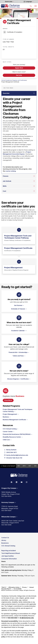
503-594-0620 (6, 511)
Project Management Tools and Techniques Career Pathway (18, 410)
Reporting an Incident (9, 551)
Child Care (7, 440)
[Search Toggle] (31, 6)
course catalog (11, 171)
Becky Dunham (10, 450)
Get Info (19, 75)
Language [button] (28, 2)
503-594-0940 (6, 525)
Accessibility (18, 589)
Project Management (11, 414)
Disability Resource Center (13, 437)
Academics (9, 80)
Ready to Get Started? (8, 466)
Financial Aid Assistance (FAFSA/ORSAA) (18, 434)
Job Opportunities (8, 556)
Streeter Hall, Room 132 (13, 458)
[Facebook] (11, 482)
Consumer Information (9, 559)
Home (3, 80)
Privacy (24, 587)
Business (7, 417)
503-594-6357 (13, 618)
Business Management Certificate (15, 420)
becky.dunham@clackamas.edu (16, 455)
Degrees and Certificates (19, 80)
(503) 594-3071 (10, 453)
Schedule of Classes (19, 309)
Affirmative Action (14, 587)
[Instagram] (27, 482)
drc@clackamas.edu (27, 618)
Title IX (4, 587)
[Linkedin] (16, 482)
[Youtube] (22, 482)
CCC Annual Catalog (11, 429)
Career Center (9, 432)
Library (4, 540)
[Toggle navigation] (36, 6)
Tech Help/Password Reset (11, 553)
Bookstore (5, 543)
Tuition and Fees (19, 356)
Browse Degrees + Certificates (19, 379)
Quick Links (9, 2)
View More (8, 400)
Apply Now (19, 68)
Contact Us (5, 538)
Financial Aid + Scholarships (19, 352)
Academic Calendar (18, 331)
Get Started (19, 305)
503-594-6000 (6, 496)
